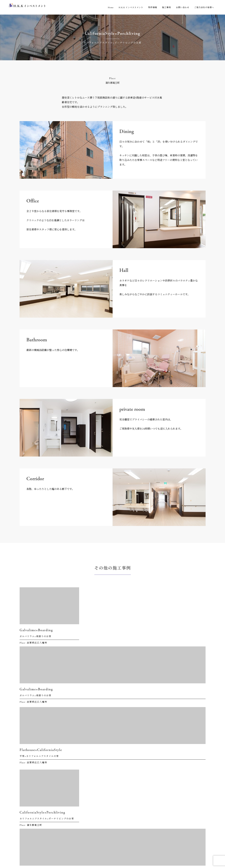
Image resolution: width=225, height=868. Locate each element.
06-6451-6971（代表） (36, 780)
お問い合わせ (183, 8)
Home (111, 8)
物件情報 (153, 8)
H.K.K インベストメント (131, 8)
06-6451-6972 (31, 831)
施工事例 (167, 8)
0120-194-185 (30, 835)
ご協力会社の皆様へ (204, 8)
